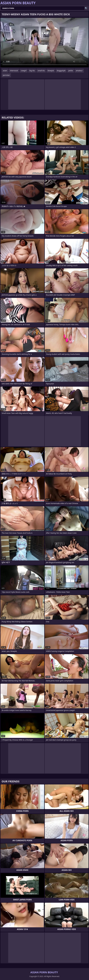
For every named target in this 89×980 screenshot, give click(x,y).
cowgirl (24, 71)
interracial (14, 71)
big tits (32, 71)
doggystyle (61, 71)
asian (5, 71)
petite (71, 71)
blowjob (51, 71)
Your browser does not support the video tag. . (44, 43)
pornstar (6, 75)
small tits (41, 71)
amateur (79, 71)
